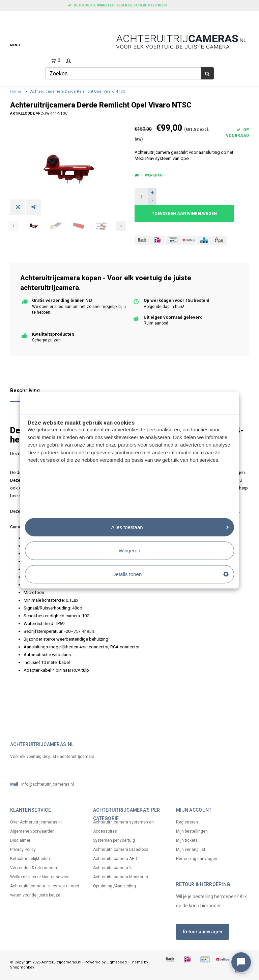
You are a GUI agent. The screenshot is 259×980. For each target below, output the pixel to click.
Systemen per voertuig (114, 840)
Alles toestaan (170, 527)
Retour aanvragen (203, 932)
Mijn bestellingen (192, 831)
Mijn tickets (187, 840)
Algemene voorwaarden (32, 831)
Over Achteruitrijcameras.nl (36, 822)
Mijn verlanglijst (191, 850)
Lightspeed (117, 962)
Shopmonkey (22, 967)
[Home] (7, 17)
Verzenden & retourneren (34, 868)
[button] (38, 43)
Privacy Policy (23, 850)
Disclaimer (20, 840)
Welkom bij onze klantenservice (40, 877)
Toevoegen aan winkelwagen (184, 214)
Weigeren (129, 551)
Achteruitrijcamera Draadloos (121, 850)
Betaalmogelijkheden (30, 859)
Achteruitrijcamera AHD (115, 859)
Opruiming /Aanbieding (114, 886)
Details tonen (170, 574)
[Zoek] (207, 73)
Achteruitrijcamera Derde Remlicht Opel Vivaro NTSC (78, 91)
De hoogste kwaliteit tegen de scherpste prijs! (129, 5)
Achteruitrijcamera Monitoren (121, 877)
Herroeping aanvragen (197, 859)
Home (16, 91)
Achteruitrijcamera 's (113, 868)
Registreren (187, 822)
